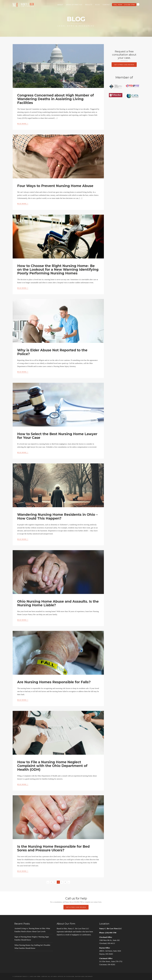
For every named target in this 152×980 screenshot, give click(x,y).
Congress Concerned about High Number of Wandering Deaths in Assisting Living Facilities (56, 99)
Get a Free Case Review (124, 65)
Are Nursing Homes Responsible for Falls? (54, 682)
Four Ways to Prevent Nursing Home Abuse (55, 186)
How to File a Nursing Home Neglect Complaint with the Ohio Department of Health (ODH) (52, 766)
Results (89, 5)
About (60, 5)
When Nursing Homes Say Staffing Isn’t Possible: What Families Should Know (32, 947)
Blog (97, 5)
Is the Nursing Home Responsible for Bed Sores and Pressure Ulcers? (53, 848)
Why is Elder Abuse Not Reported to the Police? (52, 352)
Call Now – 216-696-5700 (124, 5)
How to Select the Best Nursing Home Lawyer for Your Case (57, 436)
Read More (23, 123)
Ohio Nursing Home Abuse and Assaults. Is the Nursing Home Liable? (58, 603)
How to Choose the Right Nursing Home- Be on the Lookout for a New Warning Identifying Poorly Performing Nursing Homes (58, 269)
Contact (107, 5)
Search (138, 4)
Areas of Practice (74, 5)
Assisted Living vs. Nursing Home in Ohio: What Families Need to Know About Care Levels (32, 930)
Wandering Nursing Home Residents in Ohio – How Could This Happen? (57, 516)
